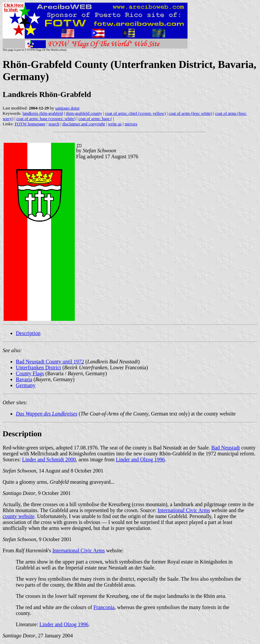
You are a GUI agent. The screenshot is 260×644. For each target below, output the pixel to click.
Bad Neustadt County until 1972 (50, 362)
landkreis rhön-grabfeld (43, 113)
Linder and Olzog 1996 (141, 460)
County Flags (30, 373)
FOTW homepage (30, 124)
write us (115, 124)
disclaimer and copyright (84, 124)
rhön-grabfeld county (84, 113)
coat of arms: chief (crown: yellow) (135, 113)
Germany (26, 385)
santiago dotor (68, 108)
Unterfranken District (38, 368)
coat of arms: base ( (95, 119)
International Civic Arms (184, 510)
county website (18, 516)
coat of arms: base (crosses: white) (46, 119)
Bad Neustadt (226, 448)
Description (28, 333)
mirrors (131, 124)
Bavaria (24, 379)
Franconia (104, 607)
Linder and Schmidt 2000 (49, 460)
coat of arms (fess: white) (190, 113)
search (54, 124)
